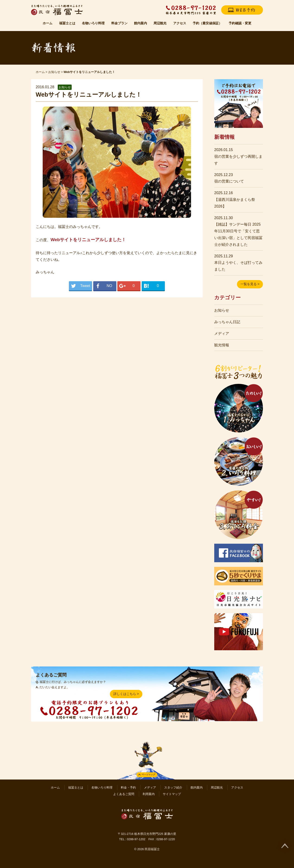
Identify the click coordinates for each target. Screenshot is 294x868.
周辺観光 (160, 23)
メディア (222, 333)
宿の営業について (229, 181)
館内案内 (141, 23)
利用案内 (149, 794)
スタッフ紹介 (173, 788)
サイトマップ (172, 794)
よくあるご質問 (124, 794)
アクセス (180, 23)
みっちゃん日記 (227, 322)
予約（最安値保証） (207, 23)
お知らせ (54, 72)
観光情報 (222, 345)
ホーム (48, 23)
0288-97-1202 (136, 839)
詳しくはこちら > (126, 694)
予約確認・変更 (240, 23)
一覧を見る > (250, 284)
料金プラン (119, 23)
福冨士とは (67, 23)
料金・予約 (128, 788)
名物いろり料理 (93, 23)
